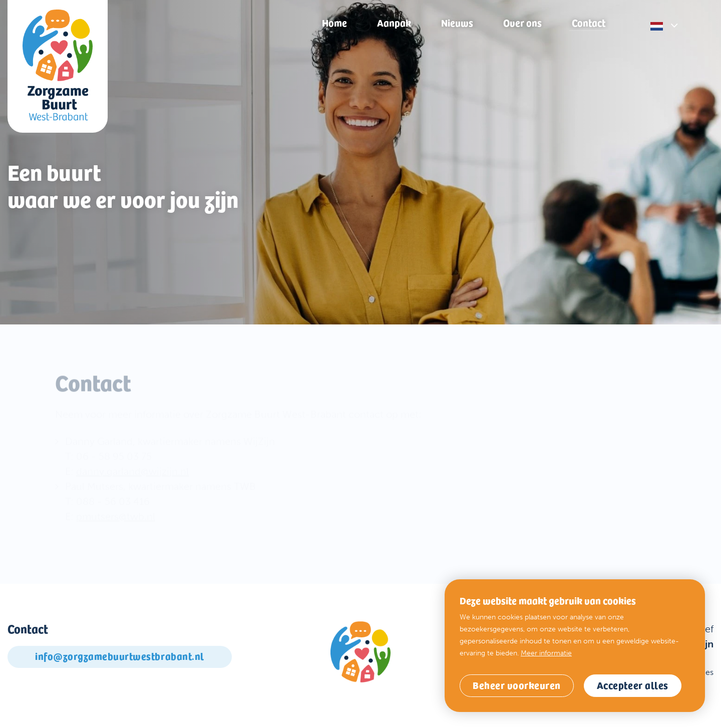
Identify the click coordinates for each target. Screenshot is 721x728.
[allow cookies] (633, 686)
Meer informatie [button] (546, 653)
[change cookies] (517, 686)
